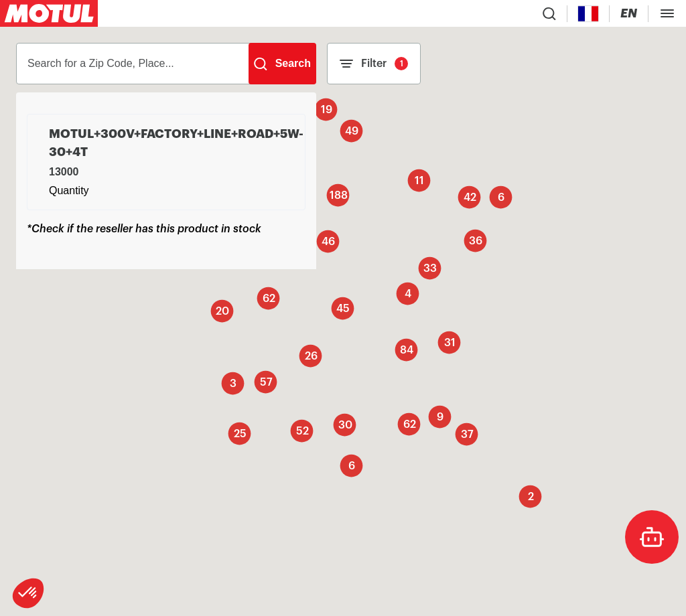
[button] (28, 593)
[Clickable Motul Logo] (49, 13)
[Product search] (549, 13)
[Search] (282, 64)
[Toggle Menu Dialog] (667, 13)
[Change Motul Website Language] (629, 14)
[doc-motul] (652, 537)
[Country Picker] (589, 14)
